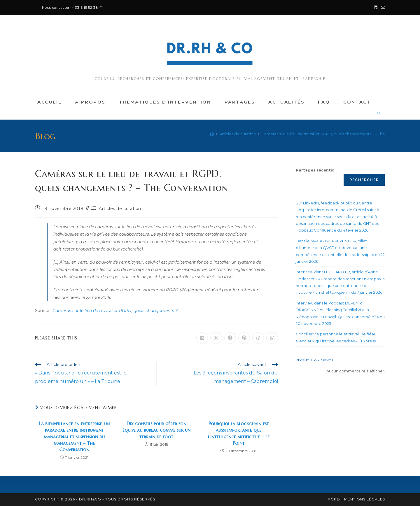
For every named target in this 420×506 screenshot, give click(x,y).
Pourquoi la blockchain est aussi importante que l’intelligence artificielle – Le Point (239, 433)
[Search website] (379, 114)
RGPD (334, 499)
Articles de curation (120, 209)
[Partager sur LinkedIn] (202, 338)
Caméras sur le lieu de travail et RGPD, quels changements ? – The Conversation (336, 134)
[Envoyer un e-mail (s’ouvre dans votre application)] (382, 8)
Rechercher (364, 180)
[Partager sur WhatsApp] (272, 338)
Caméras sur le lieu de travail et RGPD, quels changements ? (115, 311)
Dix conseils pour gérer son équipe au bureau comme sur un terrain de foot (156, 430)
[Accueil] (212, 134)
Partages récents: (315, 170)
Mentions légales (365, 499)
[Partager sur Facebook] (230, 338)
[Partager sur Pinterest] (244, 338)
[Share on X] (216, 338)
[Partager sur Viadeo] (258, 338)
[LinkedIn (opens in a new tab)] (376, 8)
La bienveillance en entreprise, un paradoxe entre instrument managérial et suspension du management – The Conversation (74, 437)
